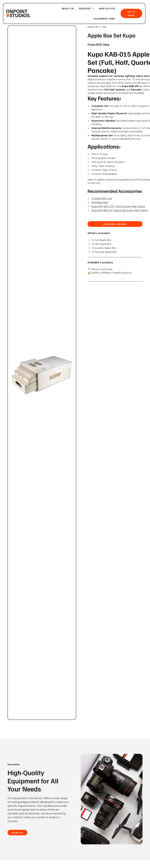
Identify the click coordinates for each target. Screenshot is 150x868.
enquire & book (115, 224)
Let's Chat (131, 13)
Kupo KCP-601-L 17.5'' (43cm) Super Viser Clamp (118, 206)
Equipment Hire (104, 19)
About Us (68, 8)
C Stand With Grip (102, 198)
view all (17, 833)
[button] (86, 8)
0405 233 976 (107, 8)
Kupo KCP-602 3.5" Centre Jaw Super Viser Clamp (120, 210)
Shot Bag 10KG (100, 202)
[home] (18, 14)
